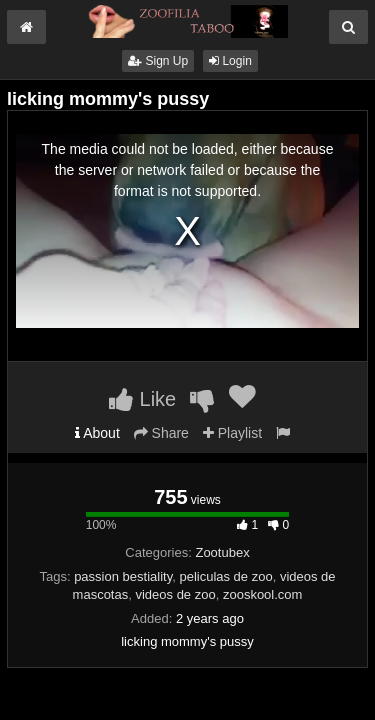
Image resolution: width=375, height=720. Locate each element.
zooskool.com (262, 594)
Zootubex (222, 552)
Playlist (232, 433)
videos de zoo (175, 594)
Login (230, 61)
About (97, 433)
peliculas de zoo (225, 576)
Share (161, 433)
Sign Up (158, 61)
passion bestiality (123, 576)
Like (142, 399)
